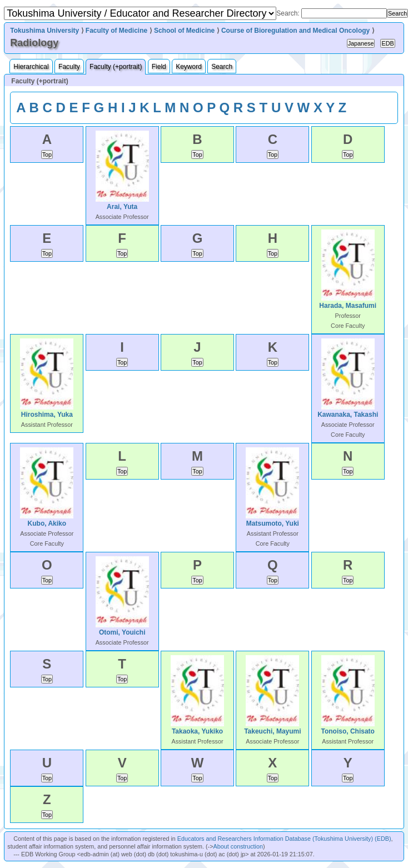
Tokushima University (44, 31)
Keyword (189, 67)
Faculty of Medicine (116, 31)
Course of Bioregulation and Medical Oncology (295, 31)
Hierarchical (31, 67)
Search (222, 67)
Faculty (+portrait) (116, 67)
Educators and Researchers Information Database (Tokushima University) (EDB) (284, 839)
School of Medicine (184, 31)
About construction (238, 846)
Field (159, 67)
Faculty (69, 67)
